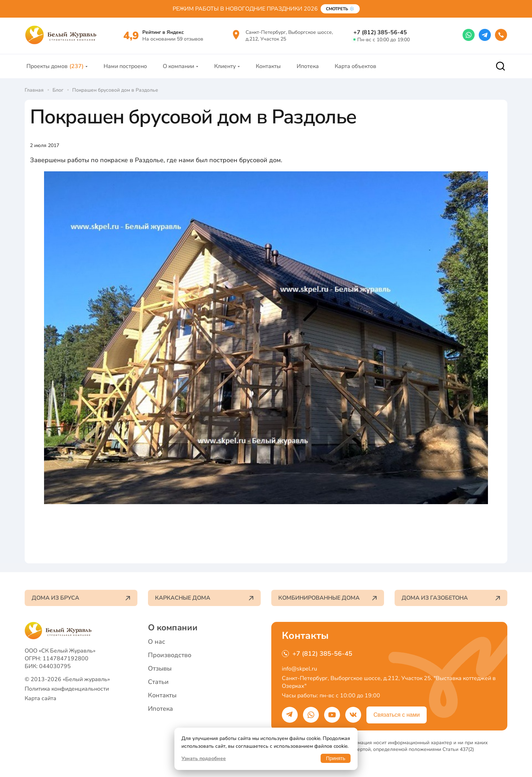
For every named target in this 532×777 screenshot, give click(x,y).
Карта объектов (355, 66)
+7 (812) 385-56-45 (380, 32)
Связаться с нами (397, 715)
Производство (170, 655)
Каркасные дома (204, 598)
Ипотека (308, 66)
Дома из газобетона (451, 598)
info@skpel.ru (299, 669)
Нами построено (125, 66)
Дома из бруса (81, 598)
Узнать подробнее (204, 758)
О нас (157, 642)
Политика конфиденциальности (67, 689)
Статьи (158, 682)
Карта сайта (41, 698)
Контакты (268, 66)
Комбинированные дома (328, 598)
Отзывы (160, 668)
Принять (336, 758)
